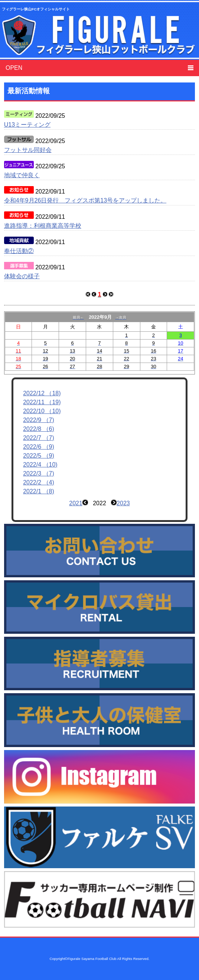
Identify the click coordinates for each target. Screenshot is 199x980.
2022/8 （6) (39, 429)
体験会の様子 (22, 276)
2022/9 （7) (39, 420)
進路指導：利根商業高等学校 (43, 226)
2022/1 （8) (39, 491)
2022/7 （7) (39, 438)
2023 (123, 503)
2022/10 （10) (42, 411)
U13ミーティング (27, 125)
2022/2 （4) (39, 482)
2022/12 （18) (42, 393)
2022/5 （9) (39, 456)
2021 (76, 503)
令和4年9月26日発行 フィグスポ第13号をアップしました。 (85, 200)
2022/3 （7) (39, 473)
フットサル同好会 (28, 150)
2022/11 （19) (42, 402)
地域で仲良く (22, 175)
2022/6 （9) (39, 447)
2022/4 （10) (40, 465)
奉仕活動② (19, 251)
